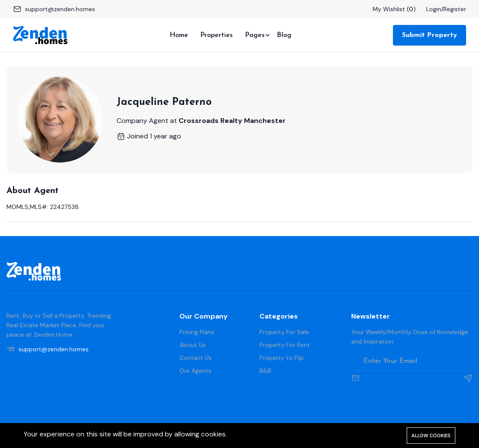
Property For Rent (285, 345)
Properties (216, 35)
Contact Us (196, 358)
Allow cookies (431, 436)
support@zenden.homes (60, 9)
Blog (284, 35)
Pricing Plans (197, 332)
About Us (193, 345)
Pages (255, 35)
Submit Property (430, 35)
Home (179, 35)
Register (455, 9)
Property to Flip (282, 358)
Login (434, 9)
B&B (265, 371)
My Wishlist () (394, 9)
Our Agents (195, 371)
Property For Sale (284, 332)
